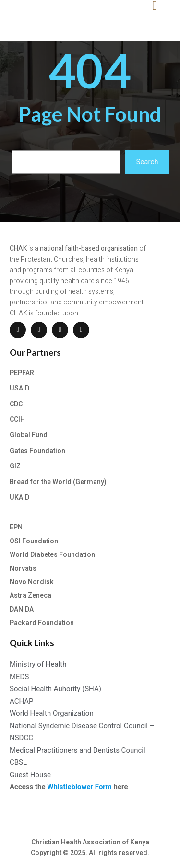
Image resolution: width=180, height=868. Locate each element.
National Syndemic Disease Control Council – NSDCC (82, 732)
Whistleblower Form (79, 787)
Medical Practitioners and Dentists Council (78, 750)
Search (147, 162)
